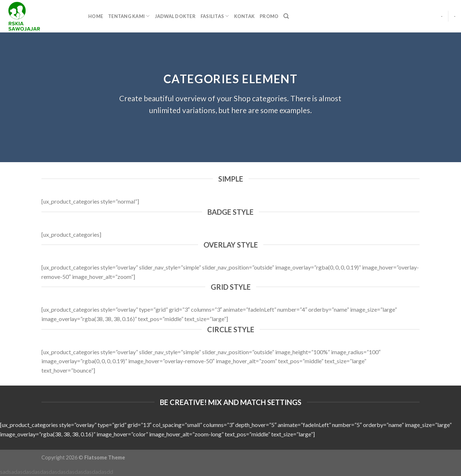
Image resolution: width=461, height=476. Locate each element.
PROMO (269, 16)
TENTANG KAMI (129, 16)
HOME (96, 16)
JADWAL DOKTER (175, 16)
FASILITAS (215, 16)
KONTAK (245, 16)
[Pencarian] (286, 16)
